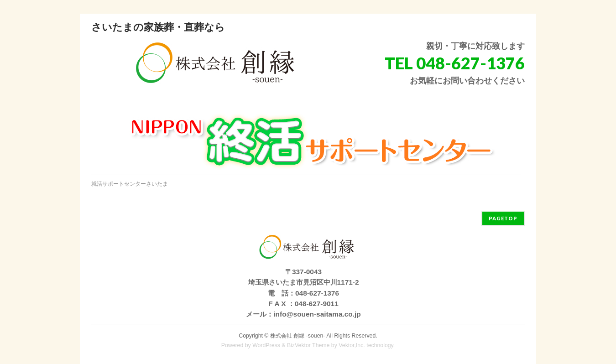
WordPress (266, 345)
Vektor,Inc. (352, 345)
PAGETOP (503, 218)
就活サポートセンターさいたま (130, 184)
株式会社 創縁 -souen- (298, 336)
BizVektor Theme (308, 345)
